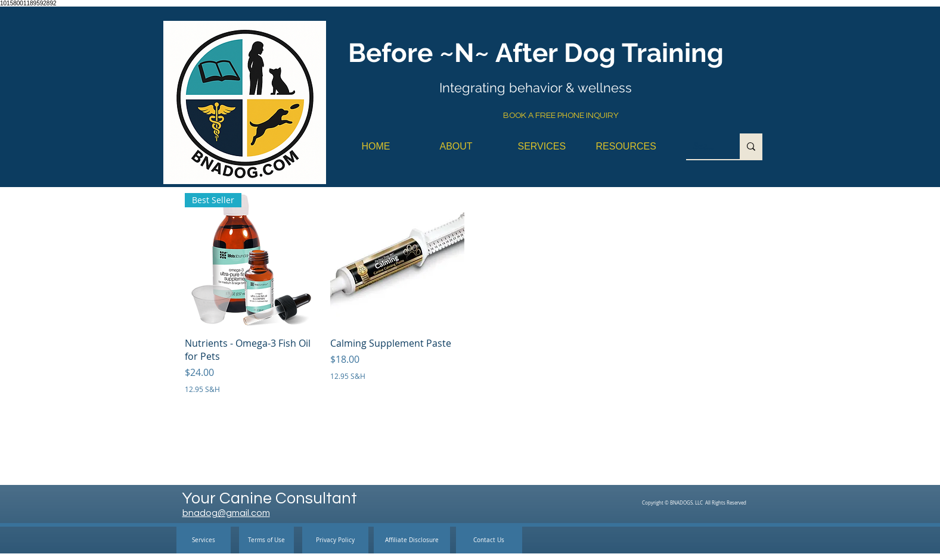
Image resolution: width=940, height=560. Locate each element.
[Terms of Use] (266, 540)
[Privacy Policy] (335, 540)
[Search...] (704, 146)
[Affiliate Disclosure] (412, 540)
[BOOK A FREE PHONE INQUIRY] (561, 116)
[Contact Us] (489, 540)
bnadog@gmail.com (226, 513)
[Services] (204, 540)
